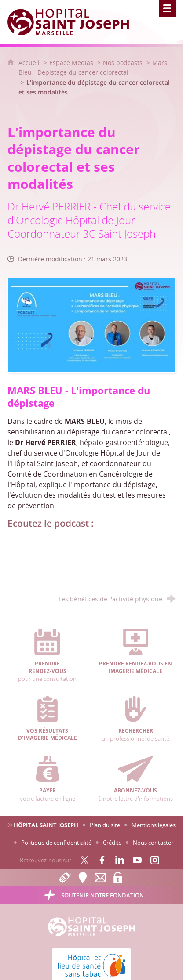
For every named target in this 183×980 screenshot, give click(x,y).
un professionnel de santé (136, 719)
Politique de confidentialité (56, 843)
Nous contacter (153, 843)
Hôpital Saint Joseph (46, 825)
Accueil (30, 63)
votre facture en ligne (48, 779)
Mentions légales (154, 825)
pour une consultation (48, 656)
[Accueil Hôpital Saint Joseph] (73, 22)
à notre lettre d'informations (136, 779)
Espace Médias (71, 63)
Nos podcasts (123, 63)
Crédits (112, 843)
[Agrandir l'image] (92, 325)
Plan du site (105, 825)
